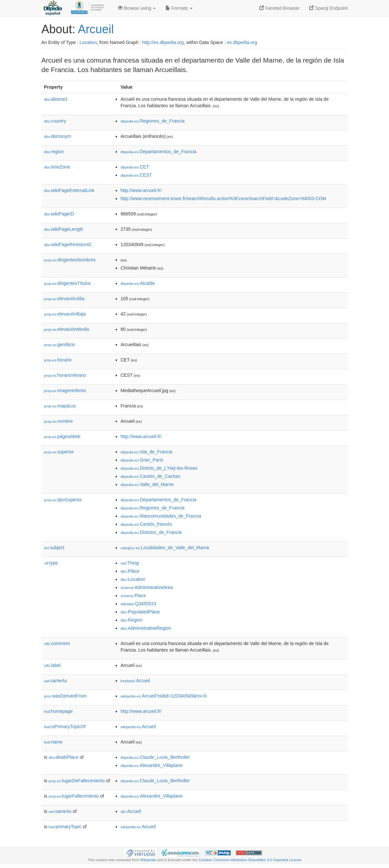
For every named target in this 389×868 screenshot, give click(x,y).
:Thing (130, 563)
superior (59, 452)
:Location (133, 579)
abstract (56, 99)
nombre (58, 421)
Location (88, 42)
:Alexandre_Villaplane (152, 765)
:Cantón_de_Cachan (151, 476)
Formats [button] (179, 8)
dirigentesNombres (70, 260)
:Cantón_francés (146, 524)
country (55, 121)
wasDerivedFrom (65, 696)
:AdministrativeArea (147, 587)
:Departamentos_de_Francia (158, 152)
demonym (58, 136)
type (51, 563)
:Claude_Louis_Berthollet (155, 757)
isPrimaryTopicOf (65, 727)
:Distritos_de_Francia (151, 532)
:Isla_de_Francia (146, 452)
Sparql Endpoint (328, 8)
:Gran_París (142, 460)
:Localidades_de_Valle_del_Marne (165, 548)
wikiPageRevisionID (68, 244)
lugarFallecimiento (74, 796)
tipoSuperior (63, 500)
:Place (130, 571)
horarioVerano (65, 375)
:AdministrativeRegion (146, 628)
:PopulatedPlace (140, 612)
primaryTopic (65, 827)
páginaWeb (62, 436)
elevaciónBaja (65, 314)
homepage (58, 711)
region (54, 152)
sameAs (55, 681)
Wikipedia (148, 860)
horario (58, 360)
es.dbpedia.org (242, 42)
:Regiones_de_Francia (152, 121)
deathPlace (64, 757)
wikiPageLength (64, 229)
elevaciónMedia (66, 329)
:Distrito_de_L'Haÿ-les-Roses (159, 468)
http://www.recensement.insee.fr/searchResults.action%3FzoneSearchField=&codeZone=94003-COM (223, 199)
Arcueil (96, 29)
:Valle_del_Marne (147, 484)
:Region (131, 620)
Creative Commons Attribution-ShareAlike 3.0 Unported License (250, 860)
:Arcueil (135, 681)
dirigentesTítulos (67, 283)
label (52, 665)
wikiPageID (59, 214)
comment (57, 643)
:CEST (136, 175)
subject (54, 548)
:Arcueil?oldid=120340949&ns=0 (164, 696)
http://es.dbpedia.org (163, 42)
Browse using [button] (137, 8)
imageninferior (65, 390)
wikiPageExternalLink (69, 190)
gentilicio (60, 345)
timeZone (57, 167)
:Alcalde (138, 283)
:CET (135, 167)
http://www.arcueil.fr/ (141, 190)
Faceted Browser (280, 8)
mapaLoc (60, 406)
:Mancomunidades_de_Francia (161, 516)
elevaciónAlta (64, 299)
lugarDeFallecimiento (77, 781)
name (53, 742)
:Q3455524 (138, 604)
